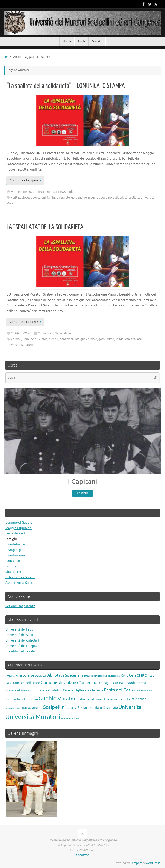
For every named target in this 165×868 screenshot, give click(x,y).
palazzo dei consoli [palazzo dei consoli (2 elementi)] (91, 699)
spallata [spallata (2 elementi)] (112, 708)
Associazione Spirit (19, 583)
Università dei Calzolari (22, 641)
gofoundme (79, 198)
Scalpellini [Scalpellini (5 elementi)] (54, 707)
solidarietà (120, 198)
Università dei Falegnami (23, 646)
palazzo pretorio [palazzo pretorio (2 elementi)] (118, 699)
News (62, 192)
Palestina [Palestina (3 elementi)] (138, 699)
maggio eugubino (100, 198)
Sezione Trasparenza (20, 606)
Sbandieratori (15, 572)
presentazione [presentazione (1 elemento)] (13, 708)
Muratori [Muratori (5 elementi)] (67, 699)
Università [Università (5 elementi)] (130, 707)
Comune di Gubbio (35, 339)
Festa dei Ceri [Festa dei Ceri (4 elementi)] (118, 690)
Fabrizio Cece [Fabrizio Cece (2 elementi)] (60, 690)
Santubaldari (17, 544)
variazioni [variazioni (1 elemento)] (66, 718)
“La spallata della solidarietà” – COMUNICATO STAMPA (66, 86)
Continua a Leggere (26, 180)
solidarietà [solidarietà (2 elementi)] (98, 708)
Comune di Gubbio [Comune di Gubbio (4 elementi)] (59, 682)
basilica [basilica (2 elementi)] (40, 676)
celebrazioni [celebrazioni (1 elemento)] (114, 676)
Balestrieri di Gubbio (20, 577)
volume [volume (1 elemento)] (76, 718)
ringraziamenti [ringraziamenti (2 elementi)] (32, 708)
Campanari (13, 561)
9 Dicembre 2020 (23, 192)
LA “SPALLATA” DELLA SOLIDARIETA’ (46, 227)
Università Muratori (20, 345)
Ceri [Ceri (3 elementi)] (132, 675)
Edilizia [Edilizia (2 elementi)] (36, 690)
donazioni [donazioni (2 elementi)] (13, 690)
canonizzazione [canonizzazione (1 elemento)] (99, 676)
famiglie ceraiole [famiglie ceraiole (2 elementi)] (83, 690)
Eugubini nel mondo (20, 651)
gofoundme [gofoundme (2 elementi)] (29, 699)
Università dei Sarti (19, 635)
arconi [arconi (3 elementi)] (24, 675)
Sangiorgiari (17, 550)
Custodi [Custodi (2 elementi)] (129, 683)
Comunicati (49, 192)
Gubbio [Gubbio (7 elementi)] (47, 699)
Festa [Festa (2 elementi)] (99, 690)
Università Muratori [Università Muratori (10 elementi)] (33, 717)
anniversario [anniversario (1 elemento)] (12, 676)
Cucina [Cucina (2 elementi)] (118, 683)
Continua (82, 493)
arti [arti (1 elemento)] (32, 676)
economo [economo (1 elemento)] (25, 691)
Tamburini (13, 566)
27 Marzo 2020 (21, 333)
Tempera (136, 863)
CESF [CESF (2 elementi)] (140, 676)
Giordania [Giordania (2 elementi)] (13, 699)
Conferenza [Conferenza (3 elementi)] (88, 683)
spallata (134, 198)
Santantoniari (18, 555)
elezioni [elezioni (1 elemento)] (46, 691)
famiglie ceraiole (58, 198)
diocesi (26, 198)
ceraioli (16, 339)
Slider (71, 192)
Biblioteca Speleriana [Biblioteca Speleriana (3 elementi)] (65, 675)
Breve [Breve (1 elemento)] (87, 676)
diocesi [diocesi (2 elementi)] (141, 683)
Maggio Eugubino (18, 528)
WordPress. (153, 863)
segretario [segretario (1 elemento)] (72, 708)
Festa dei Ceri (15, 534)
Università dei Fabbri (20, 630)
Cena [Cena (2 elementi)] (125, 676)
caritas (16, 198)
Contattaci (82, 855)
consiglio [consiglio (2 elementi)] (106, 683)
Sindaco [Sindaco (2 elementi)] (84, 708)
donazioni (39, 198)
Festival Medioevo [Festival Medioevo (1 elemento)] (142, 691)
